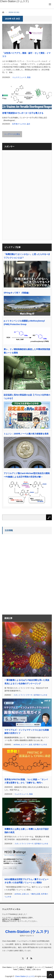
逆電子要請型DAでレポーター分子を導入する (23, 113)
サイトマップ (39, 967)
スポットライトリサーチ (23, 695)
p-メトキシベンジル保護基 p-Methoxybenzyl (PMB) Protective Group (24, 323)
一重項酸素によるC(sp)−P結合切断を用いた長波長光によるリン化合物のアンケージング (27, 682)
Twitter (15, 969)
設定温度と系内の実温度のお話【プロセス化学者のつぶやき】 (27, 397)
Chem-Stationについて (10, 967)
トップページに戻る (12, 134)
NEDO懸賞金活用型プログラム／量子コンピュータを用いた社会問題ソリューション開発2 (26, 881)
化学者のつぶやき (19, 124)
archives (17, 745)
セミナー (24, 745)
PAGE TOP (50, 975)
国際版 (22, 969)
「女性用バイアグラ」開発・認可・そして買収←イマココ (26, 55)
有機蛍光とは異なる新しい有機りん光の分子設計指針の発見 (27, 831)
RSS (31, 958)
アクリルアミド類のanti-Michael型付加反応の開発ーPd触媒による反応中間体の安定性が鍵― (27, 475)
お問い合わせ (37, 969)
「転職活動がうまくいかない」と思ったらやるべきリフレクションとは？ (27, 256)
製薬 (29, 77)
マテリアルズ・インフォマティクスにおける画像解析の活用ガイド (27, 731)
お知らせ (25, 894)
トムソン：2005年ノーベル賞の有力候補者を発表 (26, 434)
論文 (29, 124)
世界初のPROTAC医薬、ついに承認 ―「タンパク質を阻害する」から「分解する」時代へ (26, 781)
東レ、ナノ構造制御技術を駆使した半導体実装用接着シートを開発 (27, 351)
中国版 (28, 969)
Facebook (48, 967)
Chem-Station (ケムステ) (27, 932)
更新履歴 (30, 967)
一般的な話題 (35, 894)
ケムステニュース (19, 77)
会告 (31, 745)
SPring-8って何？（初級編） (17, 293)
